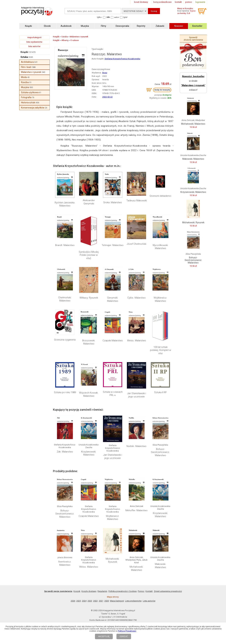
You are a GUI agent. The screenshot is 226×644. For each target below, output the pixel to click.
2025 (79, 601)
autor (117, 17)
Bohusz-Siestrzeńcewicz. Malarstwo (160, 452)
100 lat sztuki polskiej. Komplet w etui (160, 350)
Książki (24, 52)
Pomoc (141, 591)
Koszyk (77, 591)
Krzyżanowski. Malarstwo (89, 453)
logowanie (200, 2)
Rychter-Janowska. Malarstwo (65, 204)
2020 (107, 601)
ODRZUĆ (124, 636)
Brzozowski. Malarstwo (89, 342)
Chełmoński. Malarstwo (65, 299)
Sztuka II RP (160, 392)
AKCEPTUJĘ (104, 636)
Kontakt (149, 591)
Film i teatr (26, 67)
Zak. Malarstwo (65, 452)
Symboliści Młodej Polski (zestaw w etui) (89, 255)
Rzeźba (25, 82)
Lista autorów (149, 601)
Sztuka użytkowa (30, 92)
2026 (73, 601)
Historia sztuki (28, 103)
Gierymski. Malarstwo (113, 299)
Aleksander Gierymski (89, 202)
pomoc (189, 2)
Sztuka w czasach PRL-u (113, 394)
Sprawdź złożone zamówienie (193, 39)
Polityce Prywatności (127, 631)
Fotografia (26, 97)
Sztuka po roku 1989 (65, 392)
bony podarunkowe (162, 2)
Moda (24, 77)
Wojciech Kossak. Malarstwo (89, 394)
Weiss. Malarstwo (136, 340)
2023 (90, 601)
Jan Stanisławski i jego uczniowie (136, 395)
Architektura (27, 62)
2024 (84, 601)
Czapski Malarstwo (113, 340)
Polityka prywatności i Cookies (123, 591)
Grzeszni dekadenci (160, 196)
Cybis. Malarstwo (136, 298)
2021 (101, 601)
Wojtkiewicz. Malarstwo (160, 299)
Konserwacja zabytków (33, 108)
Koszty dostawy (89, 591)
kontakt (178, 2)
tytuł (125, 17)
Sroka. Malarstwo (113, 202)
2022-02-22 (107, 97)
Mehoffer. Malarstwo (136, 510)
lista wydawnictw (34, 42)
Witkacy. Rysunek (89, 298)
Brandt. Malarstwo (65, 245)
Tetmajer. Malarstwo (113, 245)
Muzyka (25, 87)
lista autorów (34, 46)
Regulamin (102, 591)
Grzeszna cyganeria (65, 340)
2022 (95, 601)
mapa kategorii (34, 37)
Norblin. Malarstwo (136, 446)
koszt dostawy (141, 2)
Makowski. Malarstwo (160, 566)
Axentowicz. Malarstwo (65, 563)
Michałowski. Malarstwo (136, 568)
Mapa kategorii (117, 601)
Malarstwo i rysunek (31, 72)
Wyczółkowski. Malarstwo (160, 247)
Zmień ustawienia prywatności (168, 591)
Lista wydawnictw (133, 601)
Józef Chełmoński (136, 244)
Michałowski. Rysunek (113, 560)
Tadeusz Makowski (137, 201)
